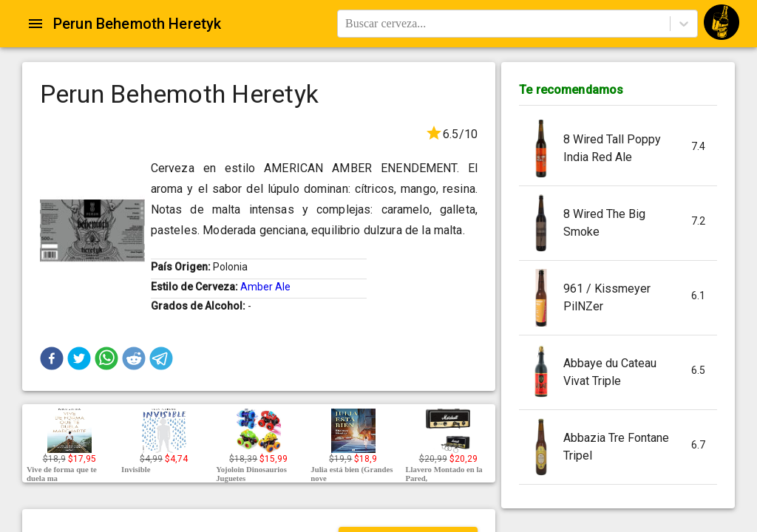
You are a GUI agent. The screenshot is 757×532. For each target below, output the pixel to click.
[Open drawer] (35, 24)
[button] (52, 358)
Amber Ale (265, 287)
